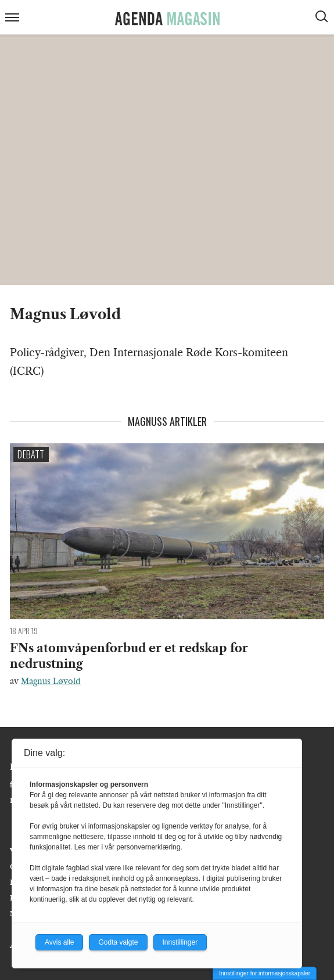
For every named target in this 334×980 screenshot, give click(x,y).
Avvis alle (59, 942)
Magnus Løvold (51, 681)
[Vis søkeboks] (323, 18)
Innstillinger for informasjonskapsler (265, 973)
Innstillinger (180, 942)
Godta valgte (118, 942)
